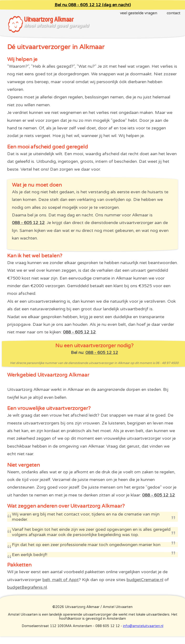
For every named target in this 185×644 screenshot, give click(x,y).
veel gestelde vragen (139, 13)
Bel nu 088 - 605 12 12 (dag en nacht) (93, 5)
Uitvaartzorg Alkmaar (49, 19)
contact (173, 13)
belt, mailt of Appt (61, 580)
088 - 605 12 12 (28, 223)
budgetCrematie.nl (145, 580)
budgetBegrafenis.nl (27, 587)
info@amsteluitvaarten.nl (143, 626)
